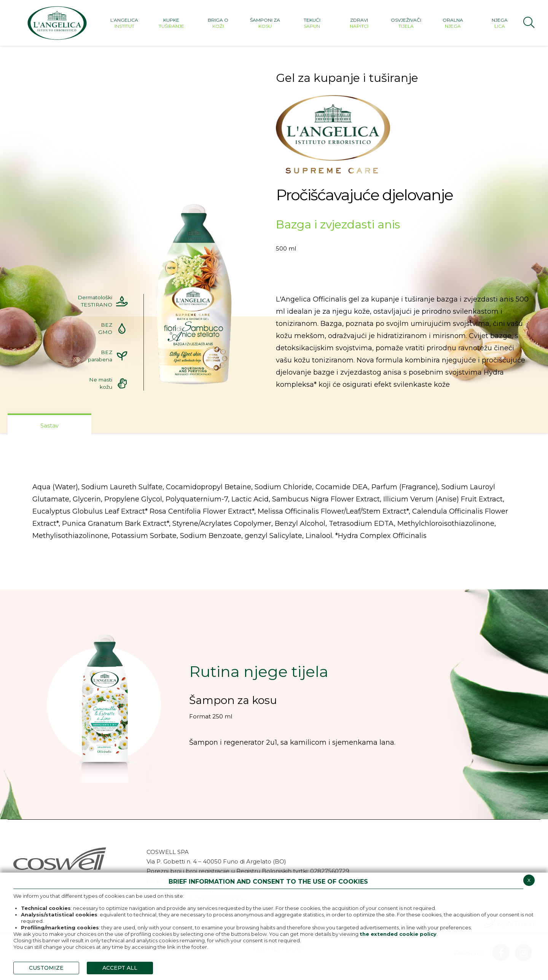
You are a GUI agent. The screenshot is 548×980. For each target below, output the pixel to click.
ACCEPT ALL (120, 968)
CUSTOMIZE (46, 968)
